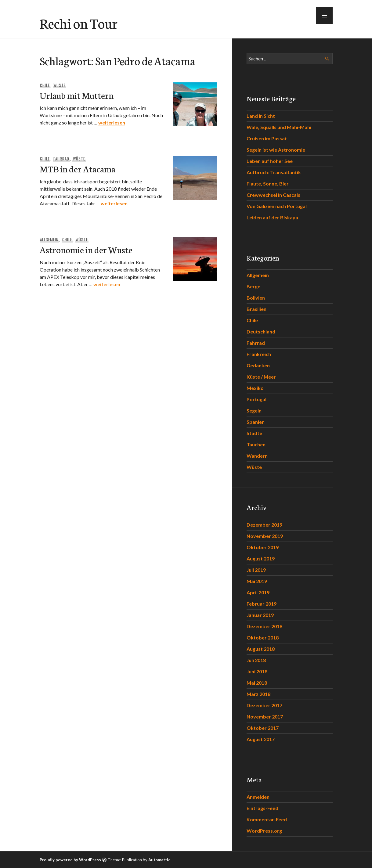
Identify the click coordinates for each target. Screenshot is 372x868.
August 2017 (261, 739)
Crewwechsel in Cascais (273, 195)
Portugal (256, 399)
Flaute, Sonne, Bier (268, 184)
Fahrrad (61, 159)
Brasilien (256, 309)
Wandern (257, 456)
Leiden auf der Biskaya (272, 217)
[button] (324, 16)
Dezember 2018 (264, 626)
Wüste (60, 85)
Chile (45, 85)
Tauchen (256, 444)
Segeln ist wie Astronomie (276, 150)
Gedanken (258, 365)
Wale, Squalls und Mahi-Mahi (279, 127)
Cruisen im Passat (267, 138)
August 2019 (261, 558)
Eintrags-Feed (262, 808)
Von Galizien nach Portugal (277, 206)
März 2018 (258, 694)
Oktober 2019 (263, 547)
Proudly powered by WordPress (70, 860)
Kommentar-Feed (267, 819)
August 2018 (261, 649)
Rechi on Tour (79, 23)
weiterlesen (112, 122)
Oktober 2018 (263, 637)
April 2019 (258, 592)
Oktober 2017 (263, 728)
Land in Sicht (261, 116)
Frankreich (259, 354)
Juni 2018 (257, 671)
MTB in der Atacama (78, 169)
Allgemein (49, 240)
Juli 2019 (256, 570)
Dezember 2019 (264, 525)
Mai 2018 (257, 683)
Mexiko (255, 388)
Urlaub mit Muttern (77, 95)
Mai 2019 (257, 581)
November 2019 (265, 536)
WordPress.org (264, 831)
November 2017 (265, 717)
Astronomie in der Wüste (86, 249)
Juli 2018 (256, 660)
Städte (254, 433)
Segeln (254, 411)
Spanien (256, 422)
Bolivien (256, 298)
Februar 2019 (262, 604)
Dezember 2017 (264, 705)
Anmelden (258, 797)
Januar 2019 (260, 615)
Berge (253, 286)
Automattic (159, 860)
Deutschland (261, 331)
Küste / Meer (261, 377)
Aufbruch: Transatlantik (274, 172)
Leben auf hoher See (270, 161)
